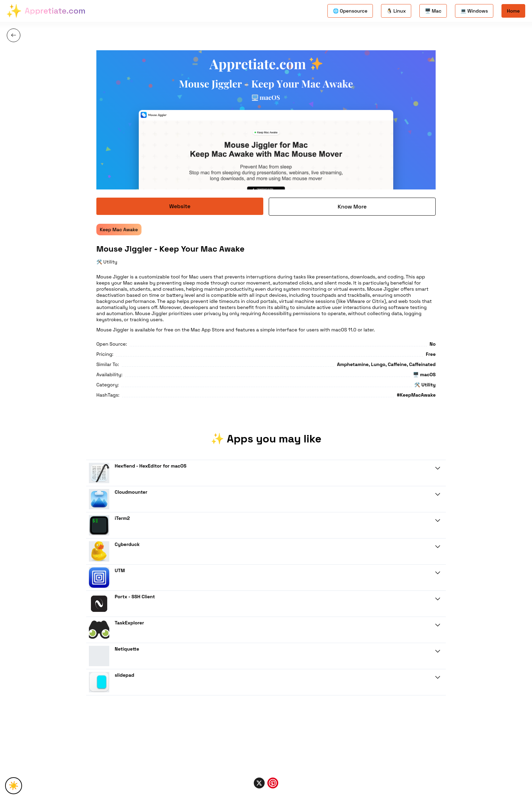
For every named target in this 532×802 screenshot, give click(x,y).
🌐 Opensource (350, 11)
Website (180, 206)
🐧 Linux (396, 11)
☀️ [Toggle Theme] (14, 786)
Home (513, 11)
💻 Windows (474, 11)
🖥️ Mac (433, 11)
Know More (352, 207)
